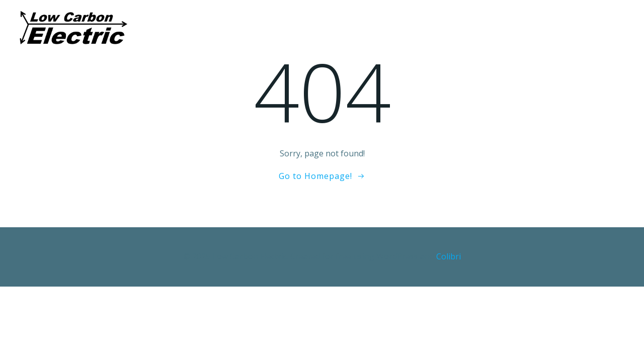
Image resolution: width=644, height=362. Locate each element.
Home (209, 27)
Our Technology (317, 27)
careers (385, 27)
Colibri (449, 256)
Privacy (500, 27)
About (252, 27)
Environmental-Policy (578, 27)
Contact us (443, 27)
